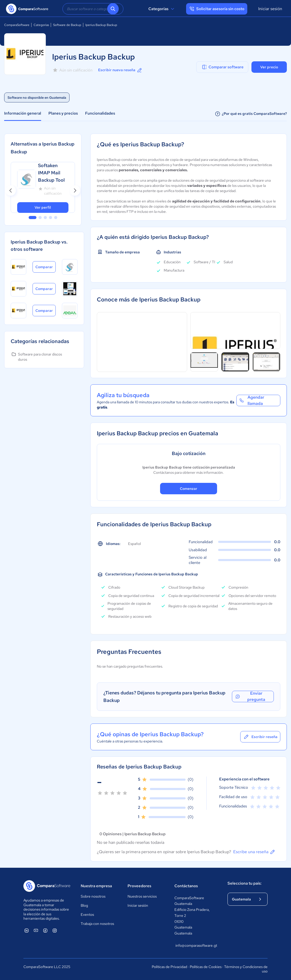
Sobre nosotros (93, 896)
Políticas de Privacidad (169, 967)
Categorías (162, 9)
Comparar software (222, 67)
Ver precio (269, 67)
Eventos (87, 915)
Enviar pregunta (250, 696)
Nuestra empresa (96, 886)
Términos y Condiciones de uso (246, 969)
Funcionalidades (100, 113)
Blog (84, 905)
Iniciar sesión (270, 9)
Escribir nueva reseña (120, 70)
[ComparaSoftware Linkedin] (27, 930)
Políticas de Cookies (206, 967)
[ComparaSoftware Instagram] (55, 930)
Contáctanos (186, 886)
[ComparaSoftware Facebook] (45, 930)
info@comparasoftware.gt (196, 946)
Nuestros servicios (142, 896)
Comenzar (189, 489)
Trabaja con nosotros (97, 924)
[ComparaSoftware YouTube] (36, 930)
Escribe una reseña (254, 852)
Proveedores (139, 886)
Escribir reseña (260, 737)
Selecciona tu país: (245, 883)
